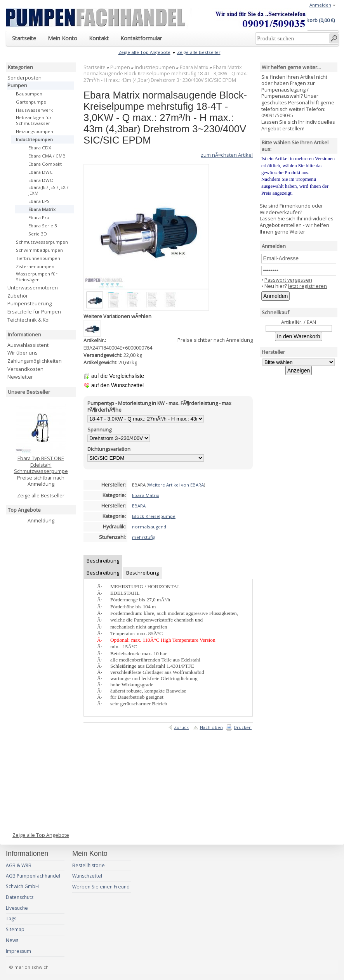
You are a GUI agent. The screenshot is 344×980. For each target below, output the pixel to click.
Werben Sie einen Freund (101, 887)
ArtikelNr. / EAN (299, 322)
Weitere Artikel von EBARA (176, 485)
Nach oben (211, 727)
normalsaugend (149, 527)
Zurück (181, 727)
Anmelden (320, 5)
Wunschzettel (87, 876)
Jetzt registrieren (308, 286)
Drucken (243, 727)
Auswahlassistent (28, 345)
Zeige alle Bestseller (41, 495)
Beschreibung (103, 561)
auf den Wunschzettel (117, 385)
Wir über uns (23, 353)
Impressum (18, 951)
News (12, 940)
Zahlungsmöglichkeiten (35, 361)
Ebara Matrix (194, 67)
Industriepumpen (155, 67)
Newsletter (20, 377)
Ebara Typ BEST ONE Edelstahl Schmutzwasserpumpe (41, 465)
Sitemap (15, 929)
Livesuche (17, 908)
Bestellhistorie (89, 865)
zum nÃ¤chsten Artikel (227, 155)
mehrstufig (144, 537)
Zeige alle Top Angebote (41, 835)
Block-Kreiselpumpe (154, 516)
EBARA (139, 506)
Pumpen (120, 67)
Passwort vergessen (288, 280)
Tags (11, 919)
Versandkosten (25, 369)
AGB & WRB (19, 865)
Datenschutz (20, 897)
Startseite (95, 67)
